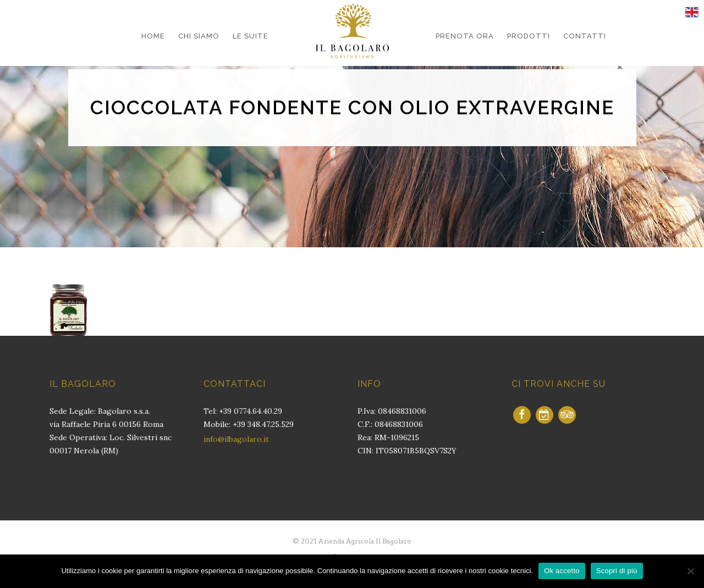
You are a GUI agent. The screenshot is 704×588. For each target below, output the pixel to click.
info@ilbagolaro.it (236, 439)
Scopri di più (617, 571)
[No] (690, 571)
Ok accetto (562, 571)
